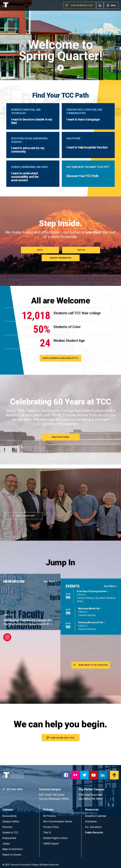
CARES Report (51, 844)
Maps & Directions (13, 849)
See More (51, 581)
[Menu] (111, 5)
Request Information (60, 258)
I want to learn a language (83, 119)
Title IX (47, 833)
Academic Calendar (96, 816)
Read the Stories (60, 437)
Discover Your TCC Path (82, 176)
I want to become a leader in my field (32, 121)
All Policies (50, 816)
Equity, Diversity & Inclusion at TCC (60, 358)
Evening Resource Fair (92, 622)
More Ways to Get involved (91, 665)
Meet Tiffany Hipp (24, 516)
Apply (40, 250)
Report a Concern (12, 855)
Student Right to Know (55, 838)
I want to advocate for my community (28, 150)
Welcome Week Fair (90, 609)
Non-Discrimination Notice (58, 821)
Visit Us (81, 250)
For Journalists (93, 827)
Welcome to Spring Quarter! (60, 55)
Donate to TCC (10, 833)
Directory (7, 827)
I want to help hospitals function (87, 147)
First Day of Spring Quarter (93, 591)
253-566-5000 (12, 789)
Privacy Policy (51, 827)
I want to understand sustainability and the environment (25, 177)
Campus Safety (11, 821)
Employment (9, 838)
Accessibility (10, 816)
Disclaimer (91, 821)
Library (6, 844)
